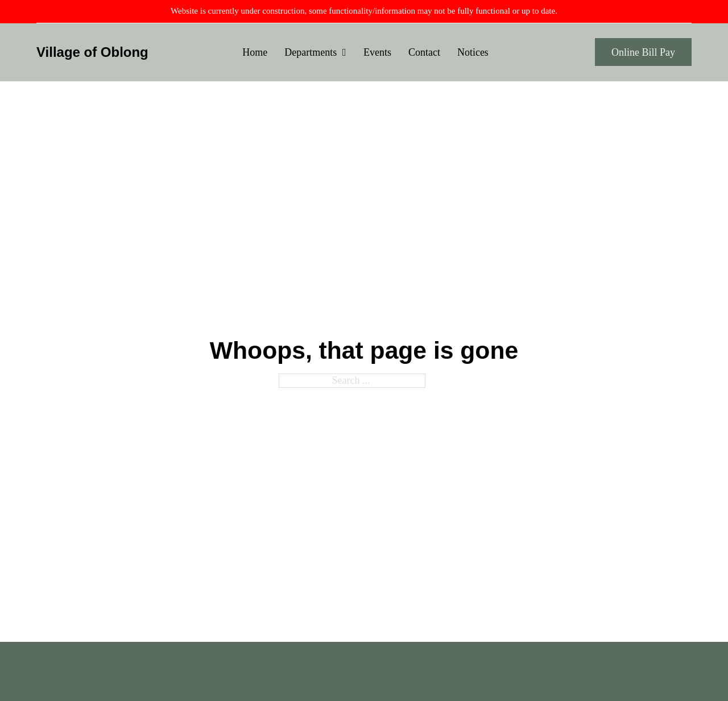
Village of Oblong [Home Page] (92, 52)
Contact (424, 52)
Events (377, 52)
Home (255, 52)
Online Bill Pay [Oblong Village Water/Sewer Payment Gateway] (643, 52)
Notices (473, 52)
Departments (311, 52)
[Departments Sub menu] (344, 52)
